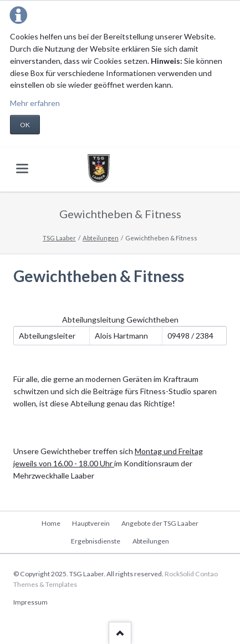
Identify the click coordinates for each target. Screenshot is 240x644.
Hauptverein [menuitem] (91, 523)
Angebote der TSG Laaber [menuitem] (160, 523)
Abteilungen (101, 238)
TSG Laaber (59, 238)
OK (25, 125)
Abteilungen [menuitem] (151, 541)
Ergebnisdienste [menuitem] (96, 541)
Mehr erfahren (35, 103)
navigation (22, 168)
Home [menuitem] (51, 523)
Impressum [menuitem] (30, 602)
